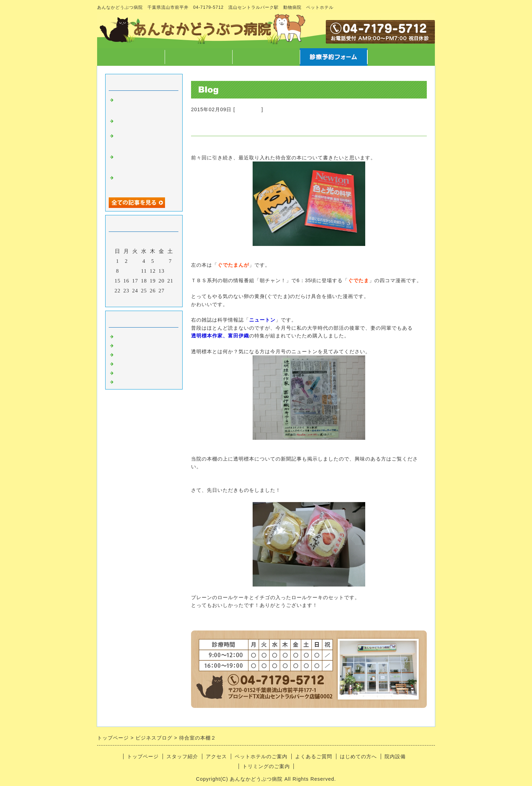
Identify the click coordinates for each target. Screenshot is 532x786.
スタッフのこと (135, 344)
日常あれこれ (133, 381)
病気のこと (130, 353)
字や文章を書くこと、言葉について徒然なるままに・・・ (144, 140)
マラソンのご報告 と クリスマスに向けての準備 (147, 161)
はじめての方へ (358, 756)
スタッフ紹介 (198, 57)
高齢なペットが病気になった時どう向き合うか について (144, 104)
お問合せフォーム (401, 57)
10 (135, 271)
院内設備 (395, 756)
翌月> (159, 300)
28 (170, 291)
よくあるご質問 (314, 756)
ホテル (124, 372)
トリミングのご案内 (266, 766)
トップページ (131, 57)
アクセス (266, 57)
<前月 (129, 300)
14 (170, 271)
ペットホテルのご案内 (261, 756)
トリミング (130, 362)
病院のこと (248, 109)
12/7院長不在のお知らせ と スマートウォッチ (144, 182)
